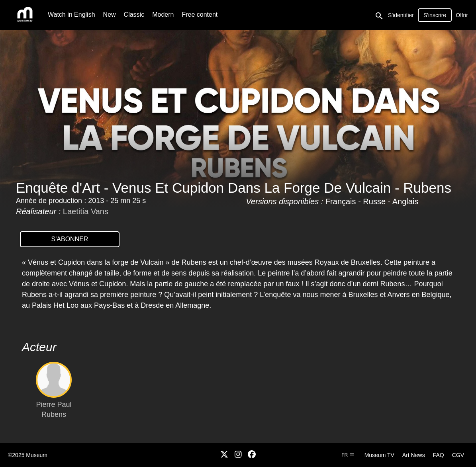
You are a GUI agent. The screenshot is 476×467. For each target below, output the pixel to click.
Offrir (462, 15)
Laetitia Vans (86, 211)
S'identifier (401, 15)
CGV (458, 455)
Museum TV (379, 455)
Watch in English (71, 15)
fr (348, 455)
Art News (414, 455)
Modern (163, 15)
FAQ (439, 455)
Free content (200, 15)
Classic (134, 15)
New (110, 15)
